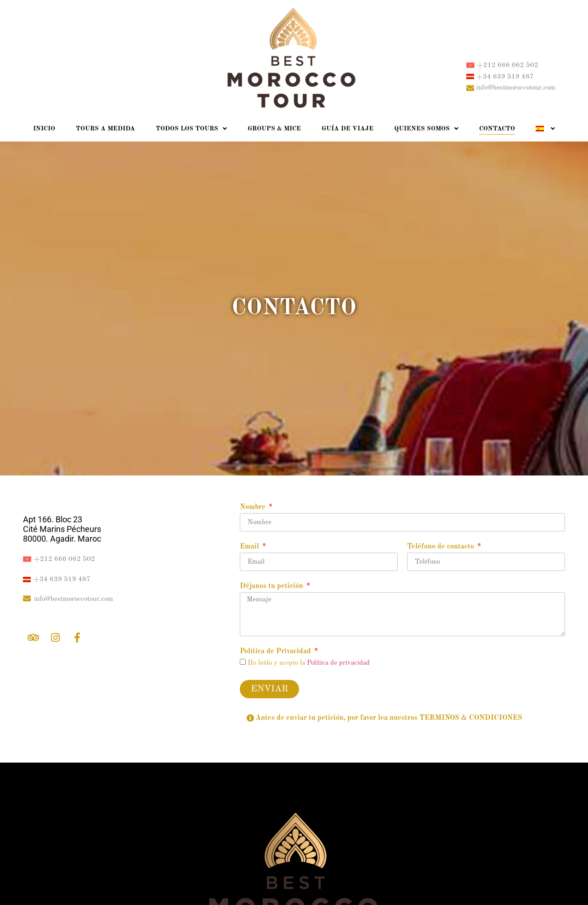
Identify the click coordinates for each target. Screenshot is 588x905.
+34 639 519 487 (505, 77)
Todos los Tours (191, 129)
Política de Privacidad (276, 651)
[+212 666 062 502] (470, 65)
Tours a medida (105, 129)
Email (250, 547)
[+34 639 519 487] (470, 76)
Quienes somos (426, 129)
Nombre (254, 507)
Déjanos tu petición (272, 586)
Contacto (497, 129)
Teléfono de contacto (441, 547)
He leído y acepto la (309, 663)
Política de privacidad (338, 663)
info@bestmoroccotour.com (516, 88)
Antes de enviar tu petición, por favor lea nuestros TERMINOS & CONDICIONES (389, 718)
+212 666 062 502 (508, 65)
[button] (402, 718)
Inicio (44, 129)
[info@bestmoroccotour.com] (470, 88)
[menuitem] (545, 129)
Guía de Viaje (348, 129)
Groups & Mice (274, 129)
